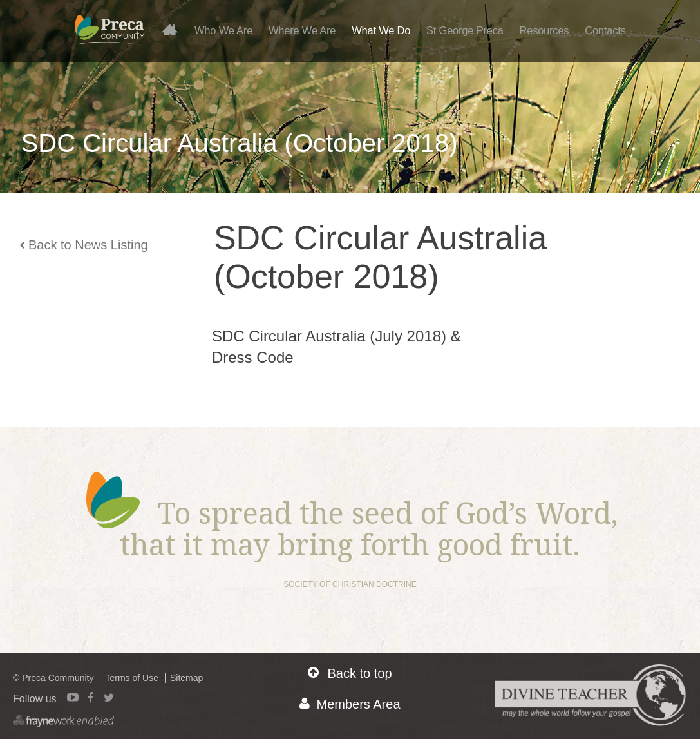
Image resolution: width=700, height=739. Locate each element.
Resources (544, 30)
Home (175, 29)
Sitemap (186, 678)
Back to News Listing (84, 245)
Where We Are (302, 30)
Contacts (605, 30)
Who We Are (223, 30)
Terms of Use (131, 678)
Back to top (350, 673)
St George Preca (465, 30)
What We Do (381, 30)
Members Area (350, 704)
